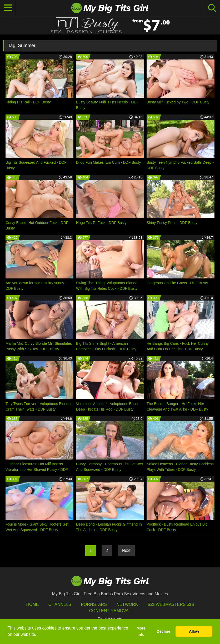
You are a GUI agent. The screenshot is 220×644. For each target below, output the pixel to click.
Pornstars (94, 604)
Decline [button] (163, 631)
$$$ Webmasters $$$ (171, 604)
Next (126, 550)
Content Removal (110, 611)
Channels (60, 604)
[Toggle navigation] (8, 8)
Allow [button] (194, 631)
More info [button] (141, 631)
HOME (32, 604)
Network (127, 604)
